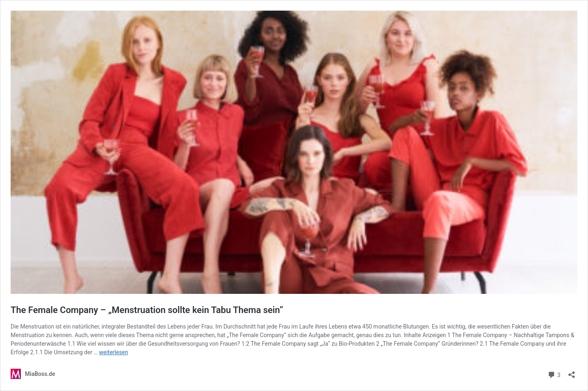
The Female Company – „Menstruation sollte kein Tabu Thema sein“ (147, 310)
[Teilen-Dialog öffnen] (572, 372)
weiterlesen (113, 352)
